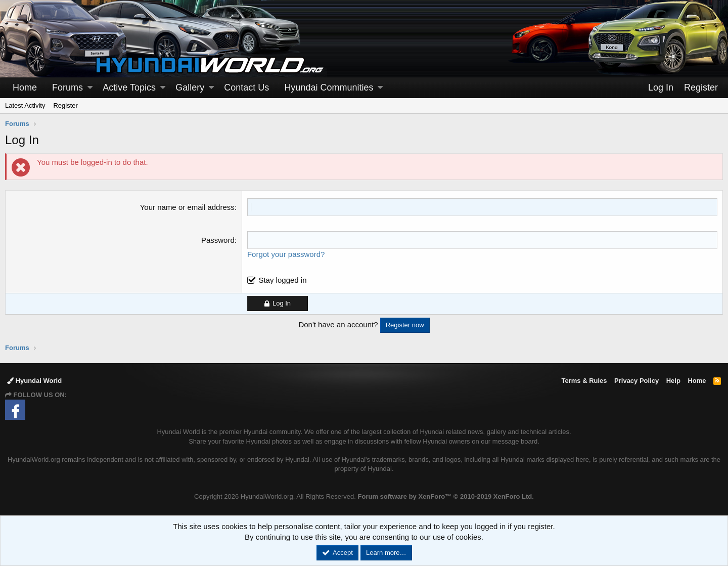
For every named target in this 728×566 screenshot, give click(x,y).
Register (65, 105)
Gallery (190, 88)
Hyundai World (34, 381)
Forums (67, 88)
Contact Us (246, 88)
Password (218, 240)
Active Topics (129, 88)
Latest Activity (25, 105)
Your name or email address (187, 207)
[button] (90, 88)
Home (25, 88)
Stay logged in (282, 280)
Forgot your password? (286, 254)
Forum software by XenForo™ (446, 496)
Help (673, 381)
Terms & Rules (584, 381)
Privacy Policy (636, 381)
